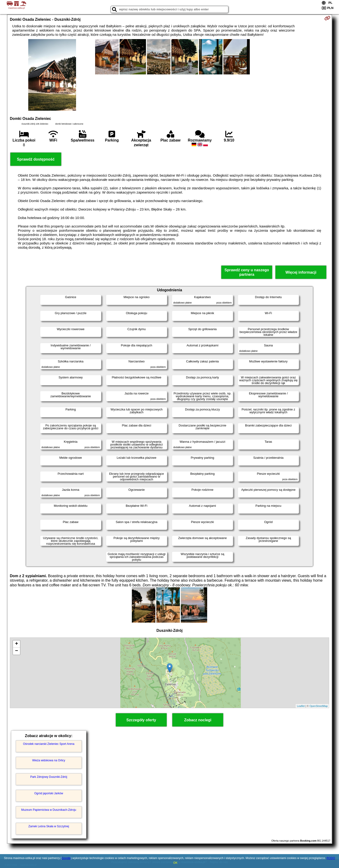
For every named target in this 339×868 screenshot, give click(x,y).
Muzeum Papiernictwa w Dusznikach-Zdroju (49, 810)
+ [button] (17, 644)
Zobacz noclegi (198, 720)
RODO (331, 858)
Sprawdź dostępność (36, 159)
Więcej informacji (301, 272)
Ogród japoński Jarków (49, 793)
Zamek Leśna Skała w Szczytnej (49, 826)
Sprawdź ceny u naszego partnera (247, 272)
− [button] (17, 651)
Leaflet (301, 706)
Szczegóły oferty (141, 720)
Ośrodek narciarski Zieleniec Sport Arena (49, 744)
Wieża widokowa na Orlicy (49, 760)
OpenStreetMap (319, 706)
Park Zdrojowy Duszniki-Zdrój (49, 777)
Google (66, 858)
